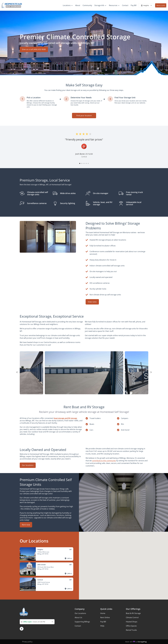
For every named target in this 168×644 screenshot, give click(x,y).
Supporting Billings (82, 622)
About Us (78, 617)
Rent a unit (161, 5)
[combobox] (37, 622)
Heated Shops (132, 622)
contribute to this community (104, 461)
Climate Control (132, 617)
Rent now (26, 525)
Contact (78, 626)
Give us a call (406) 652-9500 (34, 50)
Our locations (28, 465)
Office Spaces (131, 626)
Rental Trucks (131, 630)
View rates (92, 302)
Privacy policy (27, 642)
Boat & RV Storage (133, 613)
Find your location (84, 116)
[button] (80, 163)
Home (103, 613)
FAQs (102, 626)
